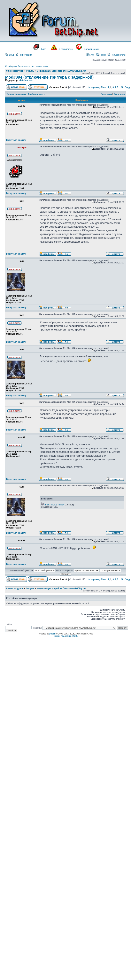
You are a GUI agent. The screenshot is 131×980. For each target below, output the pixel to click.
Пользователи (117, 55)
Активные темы (40, 66)
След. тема (119, 94)
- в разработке (65, 49)
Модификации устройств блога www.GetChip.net (61, 71)
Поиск (101, 55)
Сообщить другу (36, 94)
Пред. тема (106, 94)
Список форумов (15, 71)
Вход (10, 55)
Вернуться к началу (16, 140)
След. (127, 87)
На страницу (94, 87)
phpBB (53, 634)
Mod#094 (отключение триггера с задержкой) (49, 77)
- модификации (91, 49)
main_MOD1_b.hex (54, 505)
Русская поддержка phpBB (65, 636)
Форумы (30, 71)
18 (122, 87)
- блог (43, 49)
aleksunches (26, 80)
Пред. (104, 87)
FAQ (90, 55)
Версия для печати (17, 94)
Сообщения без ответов (18, 66)
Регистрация (24, 55)
